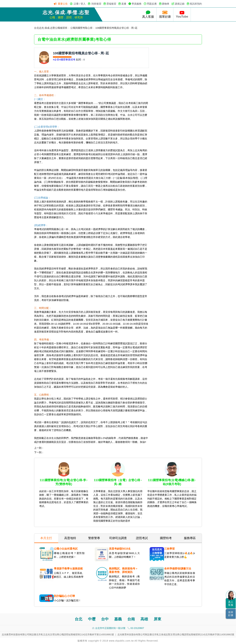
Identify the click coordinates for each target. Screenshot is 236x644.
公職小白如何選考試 (66, 549)
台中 (105, 619)
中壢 (92, 619)
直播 (124, 4)
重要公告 (63, 4)
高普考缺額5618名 (120, 549)
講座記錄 (180, 4)
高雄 (144, 619)
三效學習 (169, 549)
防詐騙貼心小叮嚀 (64, 596)
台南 (131, 619)
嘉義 (118, 619)
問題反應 (152, 4)
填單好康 (165, 14)
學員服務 (137, 4)
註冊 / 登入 (80, 4)
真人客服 (148, 14)
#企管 (56, 60)
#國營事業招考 (67, 60)
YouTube (182, 14)
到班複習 (96, 4)
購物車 (166, 4)
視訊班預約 (196, 4)
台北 (79, 619)
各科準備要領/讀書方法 (178, 569)
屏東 (157, 619)
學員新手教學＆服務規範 (68, 569)
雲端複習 (111, 4)
